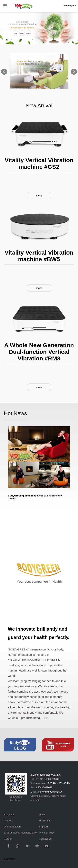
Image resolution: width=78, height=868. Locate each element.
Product (8, 821)
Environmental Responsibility (20, 833)
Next (74, 72)
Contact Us (45, 839)
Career (8, 839)
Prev (4, 72)
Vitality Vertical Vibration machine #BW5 (39, 256)
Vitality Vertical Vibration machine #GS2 (39, 163)
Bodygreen (10, 859)
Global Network (13, 827)
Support (44, 827)
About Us (9, 814)
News (42, 814)
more (39, 196)
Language (69, 5)
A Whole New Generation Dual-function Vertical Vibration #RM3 (39, 352)
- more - (46, 718)
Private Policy (47, 833)
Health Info (45, 821)
